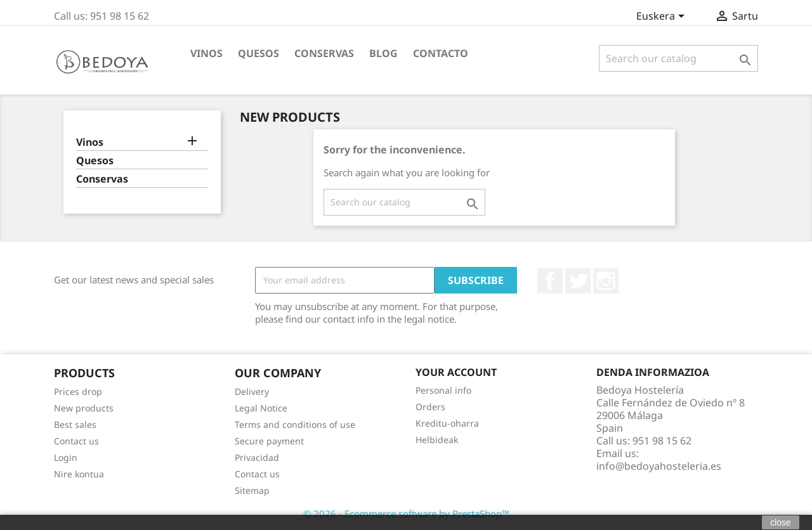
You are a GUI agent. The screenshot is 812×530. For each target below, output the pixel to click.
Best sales (75, 424)
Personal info (443, 390)
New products (84, 408)
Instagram (606, 281)
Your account (456, 372)
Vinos (206, 53)
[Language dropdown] (663, 17)
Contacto (441, 53)
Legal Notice (261, 408)
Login (66, 457)
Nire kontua (79, 474)
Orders (430, 407)
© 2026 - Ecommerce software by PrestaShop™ (406, 514)
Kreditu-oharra (447, 423)
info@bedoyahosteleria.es (659, 466)
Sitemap (252, 490)
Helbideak (437, 440)
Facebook (550, 281)
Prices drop (78, 391)
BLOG (383, 53)
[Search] (678, 58)
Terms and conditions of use (295, 424)
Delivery (252, 391)
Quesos (259, 53)
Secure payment (269, 441)
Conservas (324, 53)
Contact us (76, 441)
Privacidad (257, 457)
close (781, 522)
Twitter (578, 281)
